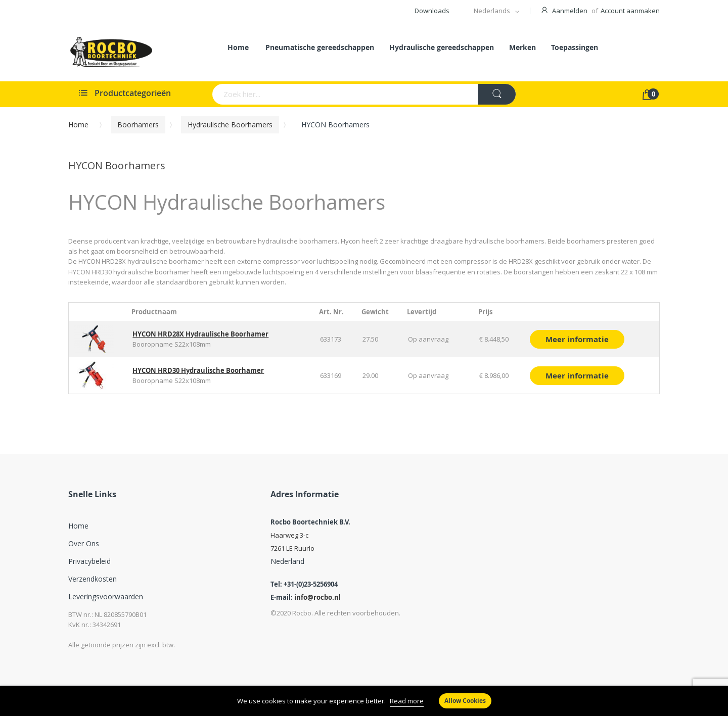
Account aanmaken (630, 11)
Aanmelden (570, 11)
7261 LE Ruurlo (292, 548)
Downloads (432, 11)
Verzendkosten (93, 579)
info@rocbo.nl (317, 597)
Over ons (84, 543)
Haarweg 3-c (289, 535)
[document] (364, 701)
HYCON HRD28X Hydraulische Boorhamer (200, 334)
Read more (407, 701)
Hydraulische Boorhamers (230, 125)
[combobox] (306, 94)
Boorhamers (138, 125)
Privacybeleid (89, 561)
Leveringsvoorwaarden (106, 596)
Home (78, 125)
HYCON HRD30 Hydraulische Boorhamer (198, 370)
